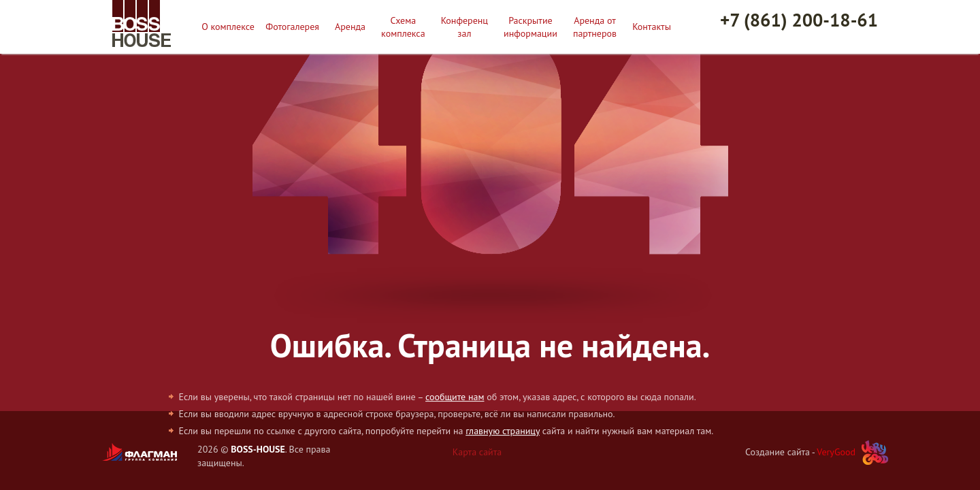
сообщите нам (455, 397)
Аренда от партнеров (595, 27)
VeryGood (836, 452)
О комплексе (228, 27)
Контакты (652, 27)
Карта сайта (477, 452)
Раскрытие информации (530, 27)
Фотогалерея (292, 27)
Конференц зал (464, 27)
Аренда (350, 27)
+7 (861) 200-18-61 (799, 20)
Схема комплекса (403, 27)
